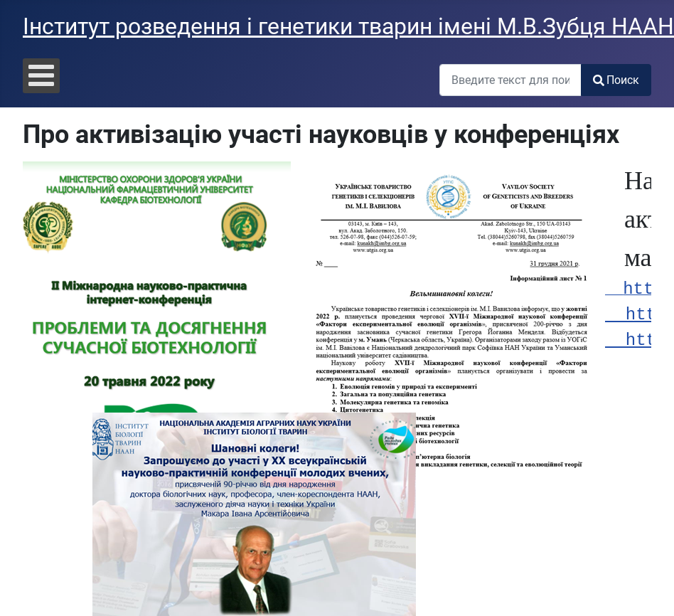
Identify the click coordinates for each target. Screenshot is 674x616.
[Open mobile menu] (41, 76)
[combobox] (510, 80)
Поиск (616, 80)
